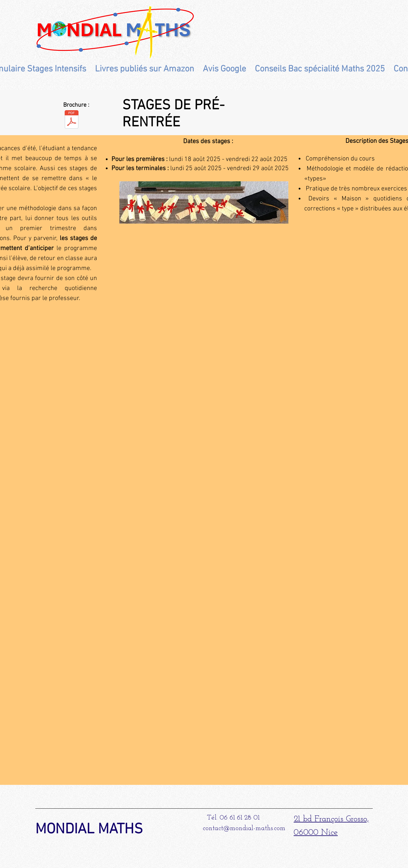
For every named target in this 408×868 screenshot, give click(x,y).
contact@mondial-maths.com (244, 828)
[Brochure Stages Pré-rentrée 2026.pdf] (72, 120)
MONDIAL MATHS (89, 830)
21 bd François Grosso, (331, 819)
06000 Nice (316, 833)
